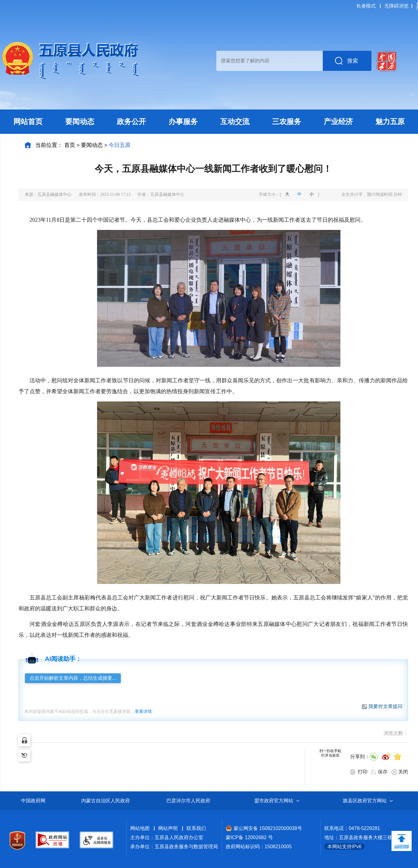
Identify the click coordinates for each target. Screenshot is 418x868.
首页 (70, 145)
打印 (359, 772)
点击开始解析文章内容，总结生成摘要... (73, 678)
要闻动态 (92, 145)
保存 (383, 772)
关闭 (400, 772)
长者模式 (366, 6)
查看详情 (143, 711)
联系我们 (196, 828)
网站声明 (168, 828)
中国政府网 (33, 801)
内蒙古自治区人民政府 (106, 801)
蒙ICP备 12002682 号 (249, 837)
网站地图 (140, 828)
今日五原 (120, 145)
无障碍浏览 (396, 6)
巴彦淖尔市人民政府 (188, 801)
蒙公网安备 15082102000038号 (264, 828)
